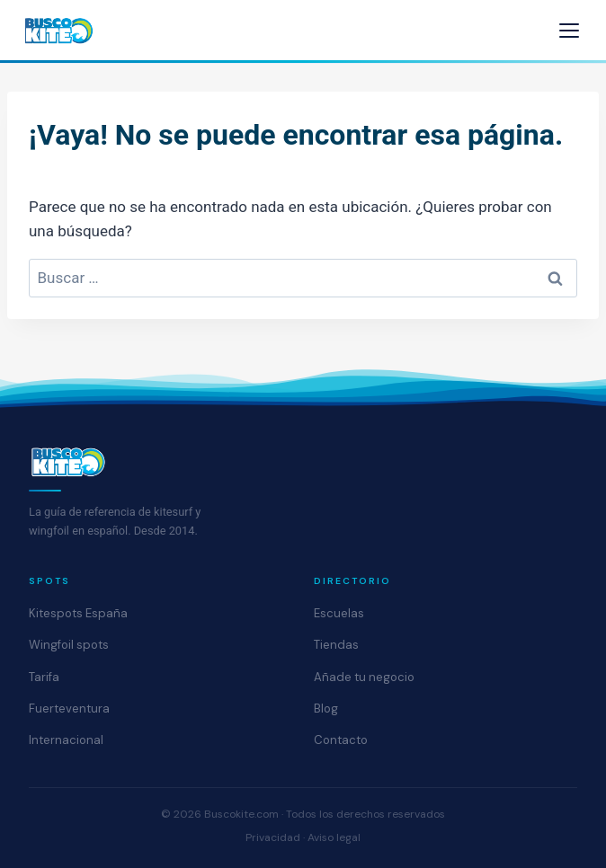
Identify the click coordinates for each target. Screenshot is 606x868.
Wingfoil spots (69, 645)
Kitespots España (78, 613)
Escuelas (339, 613)
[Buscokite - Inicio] (59, 31)
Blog (326, 709)
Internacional (66, 740)
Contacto (341, 740)
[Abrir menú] (569, 31)
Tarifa (44, 677)
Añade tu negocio (364, 677)
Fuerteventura (69, 709)
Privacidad (273, 837)
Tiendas (336, 645)
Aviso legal (334, 837)
